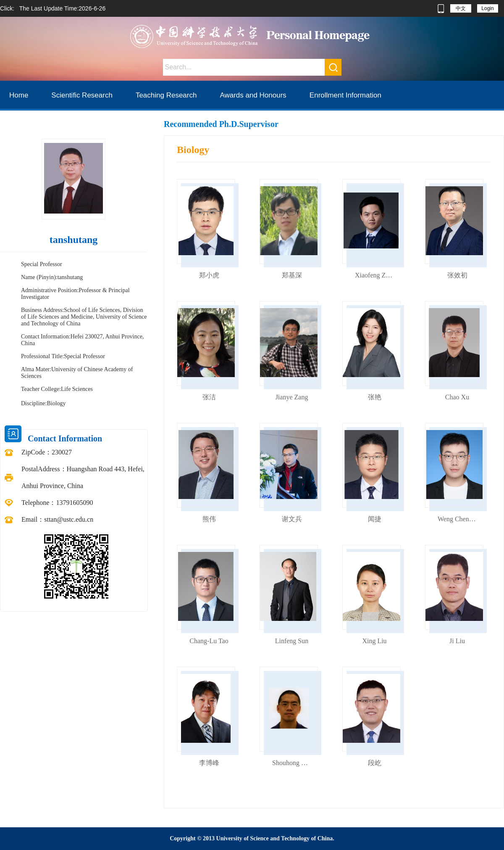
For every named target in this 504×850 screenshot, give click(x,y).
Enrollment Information (345, 95)
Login (487, 8)
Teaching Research (166, 95)
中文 (461, 8)
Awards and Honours (253, 95)
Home (19, 95)
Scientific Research (82, 95)
